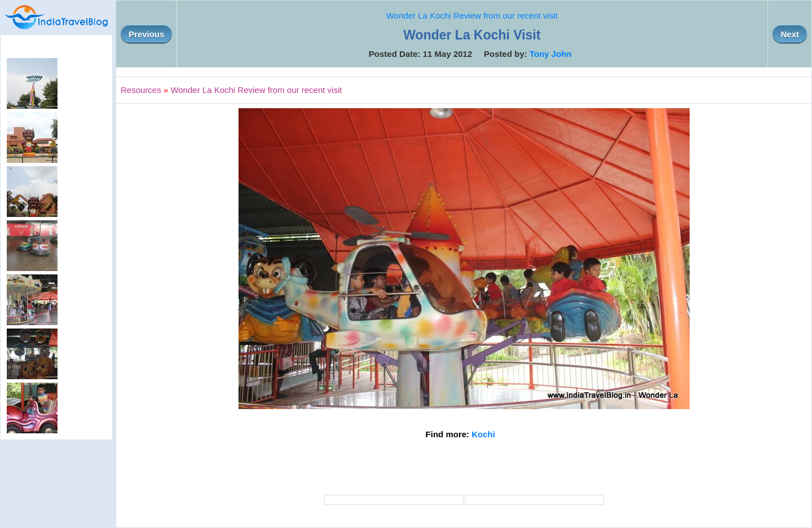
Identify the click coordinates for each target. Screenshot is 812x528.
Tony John (551, 54)
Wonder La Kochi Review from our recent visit (472, 15)
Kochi (483, 434)
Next (790, 34)
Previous (146, 34)
